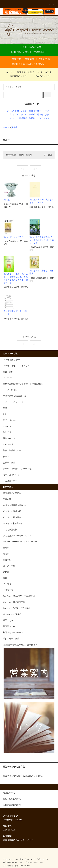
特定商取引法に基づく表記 (13, 862)
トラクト (47, 111)
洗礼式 (14, 128)
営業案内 (30, 59)
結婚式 (6, 572)
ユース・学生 (9, 566)
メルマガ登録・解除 (11, 866)
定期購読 (23, 118)
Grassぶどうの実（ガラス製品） (18, 608)
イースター (8, 584)
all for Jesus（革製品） (13, 614)
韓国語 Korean (10, 626)
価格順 (21, 155)
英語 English (9, 620)
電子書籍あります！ (17, 76)
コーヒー (13, 118)
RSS (22, 866)
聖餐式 (6, 548)
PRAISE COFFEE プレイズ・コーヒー (20, 542)
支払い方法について (11, 859)
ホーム (6, 128)
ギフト (12, 115)
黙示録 (40, 115)
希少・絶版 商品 (11, 639)
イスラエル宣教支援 (12, 511)
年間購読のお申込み (12, 493)
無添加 (32, 118)
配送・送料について (27, 859)
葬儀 (5, 578)
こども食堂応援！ (11, 530)
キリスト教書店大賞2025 (14, 505)
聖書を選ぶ (8, 499)
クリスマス (8, 590)
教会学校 (7, 560)
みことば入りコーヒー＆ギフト (17, 536)
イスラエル (22, 115)
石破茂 (32, 115)
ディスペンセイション (17, 111)
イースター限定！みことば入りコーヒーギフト (29, 72)
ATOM (28, 866)
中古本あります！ (42, 76)
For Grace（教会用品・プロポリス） (20, 596)
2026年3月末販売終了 (13, 524)
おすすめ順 (11, 155)
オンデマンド (43, 118)
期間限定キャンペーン (13, 633)
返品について (42, 859)
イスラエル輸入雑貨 (12, 517)
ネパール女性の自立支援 (14, 602)
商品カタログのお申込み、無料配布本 (20, 645)
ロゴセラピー (35, 111)
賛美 (47, 115)
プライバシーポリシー (33, 862)
